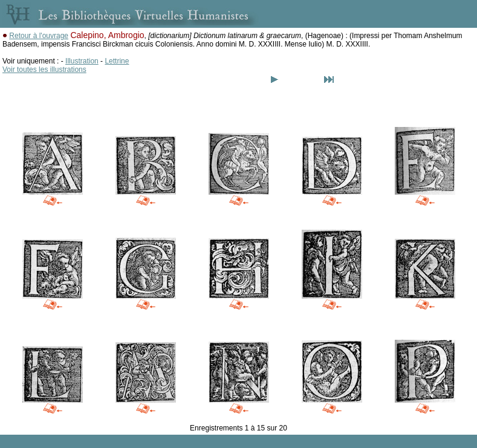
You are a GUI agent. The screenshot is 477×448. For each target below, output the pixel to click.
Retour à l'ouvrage (39, 36)
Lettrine (117, 61)
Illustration (82, 61)
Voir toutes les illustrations (44, 70)
